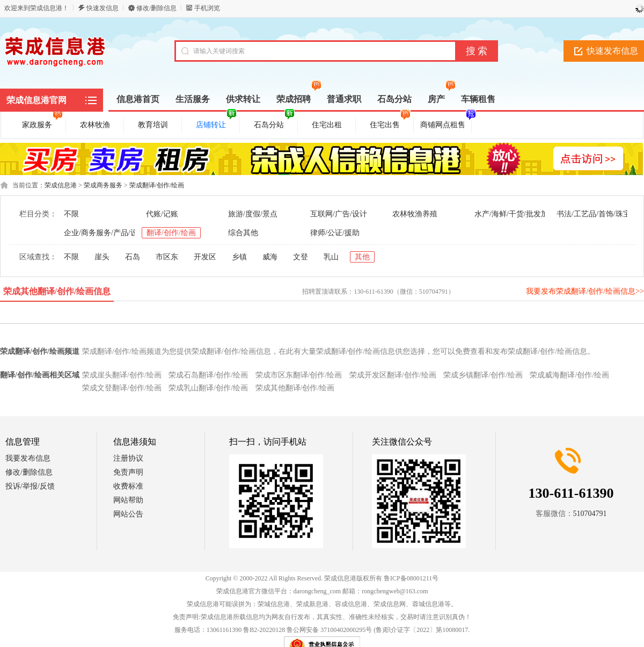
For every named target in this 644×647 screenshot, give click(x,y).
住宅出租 (327, 125)
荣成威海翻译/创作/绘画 (569, 375)
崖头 (102, 257)
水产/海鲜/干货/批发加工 (515, 214)
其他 (362, 257)
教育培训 (153, 125)
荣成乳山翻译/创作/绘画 (208, 388)
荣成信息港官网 (36, 100)
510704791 (590, 514)
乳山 (331, 257)
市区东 (167, 257)
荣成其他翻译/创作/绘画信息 (57, 291)
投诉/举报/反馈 (30, 486)
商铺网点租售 (445, 123)
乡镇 (239, 257)
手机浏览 (207, 8)
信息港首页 (138, 99)
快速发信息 (103, 8)
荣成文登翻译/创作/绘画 (122, 388)
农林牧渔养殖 (415, 214)
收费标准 (128, 486)
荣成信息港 (61, 185)
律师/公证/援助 (335, 233)
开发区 (205, 257)
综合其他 (243, 233)
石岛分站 (274, 123)
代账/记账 (162, 214)
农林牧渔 (95, 125)
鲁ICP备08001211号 (411, 578)
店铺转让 (216, 123)
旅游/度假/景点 (253, 214)
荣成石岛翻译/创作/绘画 (208, 375)
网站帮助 (128, 500)
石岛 (133, 257)
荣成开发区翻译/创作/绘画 (393, 375)
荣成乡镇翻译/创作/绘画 (483, 375)
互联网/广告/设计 (339, 214)
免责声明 (128, 472)
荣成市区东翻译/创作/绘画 (299, 375)
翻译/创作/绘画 (171, 233)
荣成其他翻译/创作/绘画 (295, 388)
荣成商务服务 (103, 185)
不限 (71, 214)
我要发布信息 (28, 458)
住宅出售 (390, 123)
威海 (270, 257)
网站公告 (128, 514)
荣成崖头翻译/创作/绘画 (122, 375)
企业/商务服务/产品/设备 (105, 233)
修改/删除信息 (156, 8)
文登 (301, 257)
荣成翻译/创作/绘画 (157, 185)
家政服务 (42, 123)
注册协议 (128, 458)
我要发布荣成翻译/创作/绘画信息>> (585, 291)
